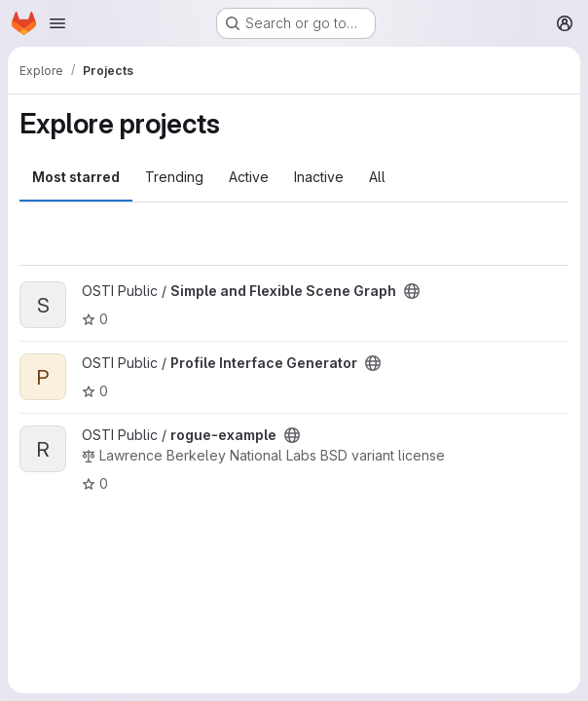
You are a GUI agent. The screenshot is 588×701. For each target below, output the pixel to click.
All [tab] (377, 177)
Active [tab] (249, 177)
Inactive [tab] (319, 177)
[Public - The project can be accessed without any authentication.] (412, 291)
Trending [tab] (174, 177)
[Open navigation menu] (57, 23)
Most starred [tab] (76, 177)
